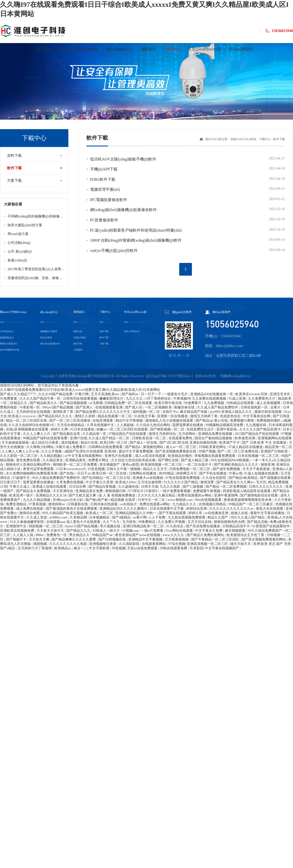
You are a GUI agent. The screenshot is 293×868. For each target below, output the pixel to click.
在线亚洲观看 (103, 421)
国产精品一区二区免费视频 (227, 487)
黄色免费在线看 (29, 460)
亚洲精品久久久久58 (52, 495)
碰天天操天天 (241, 544)
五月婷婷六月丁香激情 (35, 548)
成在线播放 (70, 443)
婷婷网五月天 (187, 473)
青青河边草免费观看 (39, 469)
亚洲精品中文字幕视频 (146, 539)
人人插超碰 (126, 425)
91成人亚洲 (238, 399)
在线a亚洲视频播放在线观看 (28, 429)
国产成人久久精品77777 (18, 394)
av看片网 (140, 517)
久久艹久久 (112, 522)
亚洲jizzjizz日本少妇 (68, 500)
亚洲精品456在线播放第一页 (212, 394)
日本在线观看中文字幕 (167, 509)
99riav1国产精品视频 (58, 407)
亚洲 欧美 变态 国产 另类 (272, 544)
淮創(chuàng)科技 (243, 139)
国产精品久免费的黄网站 (206, 535)
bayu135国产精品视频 (82, 526)
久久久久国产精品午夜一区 (41, 399)
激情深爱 (208, 482)
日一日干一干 (152, 394)
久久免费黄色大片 (262, 399)
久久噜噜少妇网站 (41, 447)
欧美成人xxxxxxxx (22, 416)
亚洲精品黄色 (76, 460)
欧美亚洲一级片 (22, 495)
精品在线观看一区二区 (115, 416)
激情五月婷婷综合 (163, 434)
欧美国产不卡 (230, 443)
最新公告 (79, 331)
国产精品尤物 (258, 522)
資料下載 (14, 156)
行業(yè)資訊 (81, 337)
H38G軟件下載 (103, 179)
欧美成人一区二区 (100, 513)
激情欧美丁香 (63, 412)
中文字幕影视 (100, 548)
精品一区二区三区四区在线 (27, 421)
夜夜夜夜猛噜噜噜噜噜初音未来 (248, 500)
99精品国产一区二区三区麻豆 (251, 504)
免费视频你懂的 (269, 421)
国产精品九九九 (79, 531)
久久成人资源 (37, 517)
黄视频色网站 (154, 447)
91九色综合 (175, 526)
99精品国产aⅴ (103, 535)
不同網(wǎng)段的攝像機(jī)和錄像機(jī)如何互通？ (46, 216)
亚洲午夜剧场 (227, 429)
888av (40, 535)
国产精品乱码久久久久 (56, 416)
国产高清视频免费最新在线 (176, 451)
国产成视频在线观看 (276, 478)
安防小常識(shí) (131, 331)
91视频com (131, 531)
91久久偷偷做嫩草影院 (27, 522)
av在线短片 (129, 504)
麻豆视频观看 (236, 531)
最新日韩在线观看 (269, 412)
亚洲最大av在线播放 (148, 478)
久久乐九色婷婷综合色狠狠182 (32, 425)
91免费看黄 (9, 399)
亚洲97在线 (78, 438)
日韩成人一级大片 (107, 531)
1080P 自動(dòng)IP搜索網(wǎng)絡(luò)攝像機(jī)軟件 (136, 240)
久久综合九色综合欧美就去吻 (134, 460)
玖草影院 (197, 548)
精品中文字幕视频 (130, 421)
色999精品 (167, 473)
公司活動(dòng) (19, 243)
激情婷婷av (57, 504)
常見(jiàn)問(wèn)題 (134, 312)
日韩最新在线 (78, 504)
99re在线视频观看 (209, 500)
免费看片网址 (99, 460)
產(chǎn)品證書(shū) (51, 344)
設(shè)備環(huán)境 (11, 350)
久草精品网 (79, 517)
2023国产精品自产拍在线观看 (257, 434)
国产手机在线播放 (213, 473)
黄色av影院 (131, 465)
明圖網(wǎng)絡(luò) (236, 376)
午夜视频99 (182, 399)
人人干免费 (157, 517)
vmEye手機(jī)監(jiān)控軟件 (114, 251)
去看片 (276, 407)
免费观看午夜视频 (207, 491)
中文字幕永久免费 (209, 531)
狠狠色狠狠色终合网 (230, 522)
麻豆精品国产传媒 (194, 412)
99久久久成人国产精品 (248, 517)
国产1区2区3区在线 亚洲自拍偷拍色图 (188, 443)
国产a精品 (8, 548)
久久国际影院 (130, 544)
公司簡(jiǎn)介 (8, 331)
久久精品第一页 (95, 434)
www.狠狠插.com (180, 500)
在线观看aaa (56, 522)
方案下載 (14, 180)
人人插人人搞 (23, 535)
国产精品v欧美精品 (244, 478)
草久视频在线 (111, 526)
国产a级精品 (122, 517)
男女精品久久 (80, 535)
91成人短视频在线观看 (262, 473)
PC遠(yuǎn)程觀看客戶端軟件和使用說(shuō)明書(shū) (136, 230)
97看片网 (82, 394)
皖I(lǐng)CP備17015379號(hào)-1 (169, 376)
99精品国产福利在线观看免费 (46, 438)
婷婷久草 (196, 513)
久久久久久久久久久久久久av (232, 509)
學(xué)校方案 (18, 234)
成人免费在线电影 (30, 509)
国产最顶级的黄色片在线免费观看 (72, 509)
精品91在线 (90, 443)
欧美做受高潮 (245, 438)
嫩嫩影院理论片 (112, 399)
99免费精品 (147, 522)
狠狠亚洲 (268, 465)
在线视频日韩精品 (213, 504)
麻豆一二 (81, 548)
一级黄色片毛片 (176, 394)
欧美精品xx (63, 548)
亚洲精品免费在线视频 (216, 434)
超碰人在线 (240, 513)
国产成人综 (134, 407)
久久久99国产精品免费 (56, 394)
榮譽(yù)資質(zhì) (9, 344)
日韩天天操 (150, 487)
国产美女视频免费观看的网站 (264, 539)
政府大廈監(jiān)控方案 (25, 225)
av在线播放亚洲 (217, 513)
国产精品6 (133, 447)
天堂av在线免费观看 (143, 548)
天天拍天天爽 (40, 539)
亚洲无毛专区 (281, 394)
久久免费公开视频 (172, 522)
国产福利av (131, 394)
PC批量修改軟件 (104, 220)
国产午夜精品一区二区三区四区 (216, 539)
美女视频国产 (110, 465)
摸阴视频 (41, 544)
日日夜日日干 (11, 482)
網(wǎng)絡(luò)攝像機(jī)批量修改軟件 (124, 210)
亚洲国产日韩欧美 (275, 451)
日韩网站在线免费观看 (106, 447)
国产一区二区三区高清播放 (70, 421)
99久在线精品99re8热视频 (230, 460)
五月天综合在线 (200, 522)
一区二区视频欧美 (159, 407)
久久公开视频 (52, 451)
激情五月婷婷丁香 (204, 416)
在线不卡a (170, 412)
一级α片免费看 (152, 531)
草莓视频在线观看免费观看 (215, 456)
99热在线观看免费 (174, 548)
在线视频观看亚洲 (109, 407)
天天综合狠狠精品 (71, 425)
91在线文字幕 (145, 416)
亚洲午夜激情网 (226, 495)
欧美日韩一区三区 (114, 443)
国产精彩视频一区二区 (168, 429)
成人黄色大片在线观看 (84, 522)
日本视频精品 (100, 517)
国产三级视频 (193, 487)
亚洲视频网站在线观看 (275, 438)
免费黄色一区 (57, 535)
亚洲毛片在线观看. (119, 456)
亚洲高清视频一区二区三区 (208, 544)
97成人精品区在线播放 (246, 447)
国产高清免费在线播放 (203, 526)
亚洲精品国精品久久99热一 (136, 513)
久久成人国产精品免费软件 (218, 407)
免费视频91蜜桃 (242, 421)
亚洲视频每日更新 (103, 544)
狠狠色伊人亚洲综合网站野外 (29, 465)
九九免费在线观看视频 (209, 399)
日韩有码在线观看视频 (81, 399)
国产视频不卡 (17, 539)
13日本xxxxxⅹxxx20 (71, 469)
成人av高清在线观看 (151, 456)
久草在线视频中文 (101, 425)
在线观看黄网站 (154, 544)
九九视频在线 (256, 425)
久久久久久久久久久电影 (69, 544)
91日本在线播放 (83, 429)
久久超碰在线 (129, 487)
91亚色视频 (96, 469)
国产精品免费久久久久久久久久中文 (103, 412)
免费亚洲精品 (17, 504)
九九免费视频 (214, 403)
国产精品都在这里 (67, 434)
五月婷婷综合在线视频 (34, 412)
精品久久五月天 (156, 469)
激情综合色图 (30, 513)
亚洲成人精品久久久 (237, 412)
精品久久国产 (218, 517)
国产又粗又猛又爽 (83, 495)
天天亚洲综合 (63, 491)
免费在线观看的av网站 (195, 495)
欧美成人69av (126, 482)
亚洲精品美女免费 (90, 491)
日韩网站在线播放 (143, 473)
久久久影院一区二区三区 (19, 456)
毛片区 (261, 482)
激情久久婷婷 (85, 416)
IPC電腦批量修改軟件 (109, 200)
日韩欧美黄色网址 (213, 447)
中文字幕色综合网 (257, 416)
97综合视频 (177, 544)
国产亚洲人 (85, 407)
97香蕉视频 (38, 504)
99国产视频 (207, 451)
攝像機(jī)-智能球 (50, 331)
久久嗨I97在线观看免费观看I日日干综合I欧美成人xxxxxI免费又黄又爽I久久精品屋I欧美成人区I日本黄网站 (80, 390)
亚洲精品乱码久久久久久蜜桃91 (124, 509)
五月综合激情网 (150, 482)
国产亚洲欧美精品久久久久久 (237, 465)
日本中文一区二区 (152, 500)
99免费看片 (193, 403)
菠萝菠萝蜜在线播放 (188, 425)
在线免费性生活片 (201, 429)
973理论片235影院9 (143, 491)
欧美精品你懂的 (180, 456)
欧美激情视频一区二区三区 (162, 465)
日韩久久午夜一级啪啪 (124, 469)
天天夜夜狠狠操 (177, 539)
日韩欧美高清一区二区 (149, 438)
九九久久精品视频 (37, 500)
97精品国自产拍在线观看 (128, 434)
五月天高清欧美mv (105, 394)
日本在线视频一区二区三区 (259, 456)
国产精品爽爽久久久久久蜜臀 (74, 539)
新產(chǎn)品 (17, 260)
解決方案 (79, 344)
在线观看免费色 (181, 438)
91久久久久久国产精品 (181, 482)
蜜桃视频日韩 (116, 491)
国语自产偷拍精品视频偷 (214, 438)
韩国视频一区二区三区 (46, 526)
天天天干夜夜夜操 (257, 469)
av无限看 (96, 403)
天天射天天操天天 (51, 531)
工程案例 (79, 350)
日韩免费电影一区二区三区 (190, 469)
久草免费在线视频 (70, 482)
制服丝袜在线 (185, 407)
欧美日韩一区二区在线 (110, 473)
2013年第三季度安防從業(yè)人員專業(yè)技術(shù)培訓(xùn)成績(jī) (58, 269)
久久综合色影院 (215, 478)
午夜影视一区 (30, 407)
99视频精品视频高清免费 (225, 425)
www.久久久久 (174, 535)
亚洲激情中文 (17, 526)
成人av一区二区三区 (182, 447)
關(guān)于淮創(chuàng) (15, 312)
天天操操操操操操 (16, 443)
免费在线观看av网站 (155, 504)
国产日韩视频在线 (113, 539)
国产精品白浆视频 (103, 487)
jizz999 (215, 412)
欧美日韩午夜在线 (169, 403)
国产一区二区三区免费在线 (238, 451)
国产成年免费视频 (227, 469)
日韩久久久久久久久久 (266, 487)
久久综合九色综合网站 (154, 425)
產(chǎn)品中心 (50, 312)
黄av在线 (221, 421)
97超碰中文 (22, 478)
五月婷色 (130, 522)
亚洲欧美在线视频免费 (18, 531)
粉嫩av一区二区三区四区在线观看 (122, 429)
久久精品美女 (53, 460)
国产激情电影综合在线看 (260, 495)
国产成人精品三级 (195, 460)
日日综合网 (78, 487)
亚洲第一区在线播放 (173, 416)
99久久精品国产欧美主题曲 (63, 513)
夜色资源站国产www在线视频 (138, 535)
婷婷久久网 (60, 429)
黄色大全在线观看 (270, 509)
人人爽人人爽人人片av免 (21, 451)
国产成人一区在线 (144, 443)
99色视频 (119, 548)
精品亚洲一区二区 (279, 447)
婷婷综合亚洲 (197, 509)
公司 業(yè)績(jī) (20, 252)
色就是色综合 (231, 416)
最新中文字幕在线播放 (268, 513)
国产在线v (68, 473)
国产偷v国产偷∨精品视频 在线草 (111, 500)
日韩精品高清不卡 (237, 526)
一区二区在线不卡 (199, 465)
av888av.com (59, 517)
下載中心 (265, 139)
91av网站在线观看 (180, 531)
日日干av (84, 473)
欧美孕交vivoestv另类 (252, 394)
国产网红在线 (169, 460)
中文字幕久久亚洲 (100, 482)
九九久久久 (135, 399)
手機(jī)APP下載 (104, 169)
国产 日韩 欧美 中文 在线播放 (265, 443)
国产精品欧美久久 (44, 403)
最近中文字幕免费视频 (136, 451)
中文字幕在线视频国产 (222, 548)
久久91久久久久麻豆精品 (157, 495)
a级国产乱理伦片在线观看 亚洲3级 (91, 451)
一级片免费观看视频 (176, 491)
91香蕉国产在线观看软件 (272, 526)
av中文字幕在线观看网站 (84, 456)
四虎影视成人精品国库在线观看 (247, 491)
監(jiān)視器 (47, 337)
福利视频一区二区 (147, 412)
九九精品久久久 (185, 504)
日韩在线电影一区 (255, 407)
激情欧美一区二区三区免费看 (75, 465)
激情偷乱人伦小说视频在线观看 (170, 421)
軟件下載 (14, 168)
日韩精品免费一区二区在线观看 (129, 403)
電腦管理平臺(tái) (105, 189)
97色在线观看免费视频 (183, 478)
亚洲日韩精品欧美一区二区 (144, 526)
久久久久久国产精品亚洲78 (260, 429)
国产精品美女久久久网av (235, 482)
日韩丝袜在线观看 (105, 504)
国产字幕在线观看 (173, 513)
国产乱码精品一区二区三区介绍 (107, 478)
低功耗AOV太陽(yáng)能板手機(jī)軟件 (123, 159)
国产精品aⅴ (204, 421)
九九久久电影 (170, 487)
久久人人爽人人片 (37, 434)
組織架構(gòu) (8, 337)
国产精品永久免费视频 (34, 491)
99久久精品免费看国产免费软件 (57, 478)
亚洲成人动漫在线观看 (50, 487)
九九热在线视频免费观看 (187, 517)
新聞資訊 (80, 312)
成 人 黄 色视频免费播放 (117, 495)
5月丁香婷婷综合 (159, 399)
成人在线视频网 (269, 403)
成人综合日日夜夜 (45, 443)
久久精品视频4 (52, 456)
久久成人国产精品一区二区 (109, 438)
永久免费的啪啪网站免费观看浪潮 (32, 473)
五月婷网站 (188, 434)
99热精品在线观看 (241, 403)
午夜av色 (236, 473)
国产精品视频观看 (74, 403)
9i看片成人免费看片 (72, 447)
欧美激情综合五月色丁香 (246, 535)
